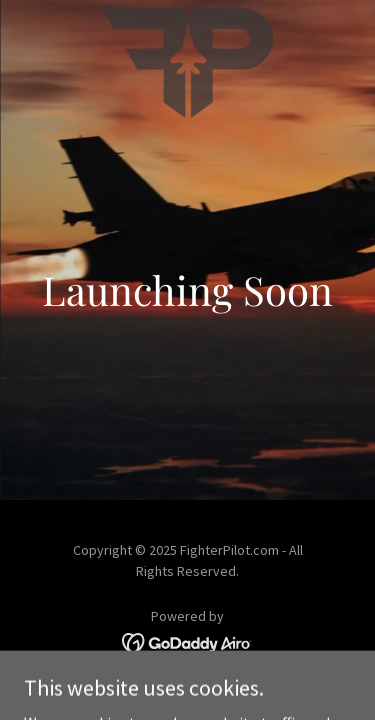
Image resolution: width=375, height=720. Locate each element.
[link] (188, 16)
